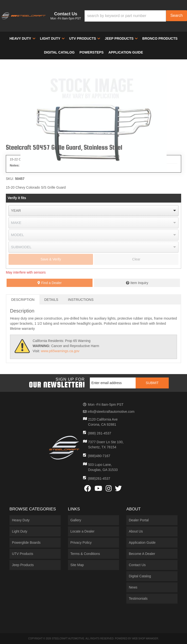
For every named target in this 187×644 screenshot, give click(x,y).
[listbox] (93, 211)
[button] (136, 16)
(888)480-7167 (99, 456)
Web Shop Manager (145, 639)
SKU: (10, 179)
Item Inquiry (139, 283)
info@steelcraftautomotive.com (111, 412)
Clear (136, 259)
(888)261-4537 (99, 478)
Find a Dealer (50, 283)
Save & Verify (51, 259)
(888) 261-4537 (100, 433)
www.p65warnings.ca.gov (60, 351)
